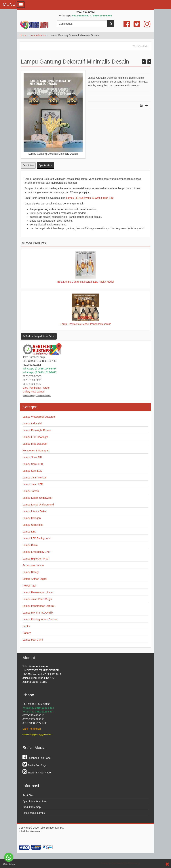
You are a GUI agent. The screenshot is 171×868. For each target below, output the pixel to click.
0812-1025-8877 (47, 372)
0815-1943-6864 (47, 369)
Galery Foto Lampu (34, 392)
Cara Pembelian (32, 729)
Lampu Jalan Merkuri (35, 478)
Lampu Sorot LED (33, 464)
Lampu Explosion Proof (36, 559)
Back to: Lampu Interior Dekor (39, 336)
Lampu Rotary (31, 572)
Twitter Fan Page (35, 765)
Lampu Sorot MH (32, 457)
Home (23, 35)
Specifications (45, 165)
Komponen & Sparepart (36, 451)
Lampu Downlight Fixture (37, 430)
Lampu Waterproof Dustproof (39, 417)
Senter (26, 626)
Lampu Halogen (32, 518)
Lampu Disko (30, 545)
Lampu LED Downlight (35, 437)
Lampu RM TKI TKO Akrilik (38, 613)
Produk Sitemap (32, 807)
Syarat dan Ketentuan (35, 801)
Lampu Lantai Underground (38, 505)
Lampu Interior (38, 35)
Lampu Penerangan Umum (38, 592)
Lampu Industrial (32, 424)
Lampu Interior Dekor (35, 511)
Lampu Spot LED (32, 471)
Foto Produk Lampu (34, 813)
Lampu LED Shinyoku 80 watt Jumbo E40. (90, 198)
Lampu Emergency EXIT (37, 552)
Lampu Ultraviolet (33, 525)
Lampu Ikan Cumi (33, 640)
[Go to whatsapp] (9, 857)
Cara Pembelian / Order (36, 388)
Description (28, 165)
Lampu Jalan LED (33, 484)
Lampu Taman (31, 491)
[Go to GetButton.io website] (9, 864)
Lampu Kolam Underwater (38, 498)
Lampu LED (29, 532)
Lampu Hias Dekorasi (35, 444)
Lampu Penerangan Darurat (39, 606)
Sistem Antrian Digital (35, 579)
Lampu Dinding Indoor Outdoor (40, 619)
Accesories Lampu (33, 565)
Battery (27, 633)
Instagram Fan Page (37, 773)
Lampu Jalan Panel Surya (37, 599)
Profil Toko (28, 795)
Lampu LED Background (37, 538)
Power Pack (30, 586)
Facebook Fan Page (37, 758)
